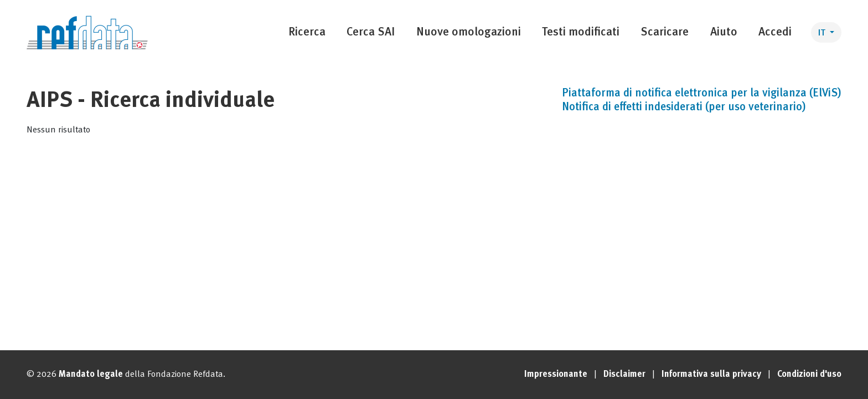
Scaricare (665, 32)
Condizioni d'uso (809, 375)
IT (823, 33)
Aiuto (724, 32)
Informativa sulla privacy (711, 375)
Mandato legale (91, 375)
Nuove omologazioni (469, 32)
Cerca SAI (371, 32)
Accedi (775, 32)
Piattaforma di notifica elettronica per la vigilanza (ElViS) (702, 94)
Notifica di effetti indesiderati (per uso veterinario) (684, 108)
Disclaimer (624, 375)
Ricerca (307, 32)
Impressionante (556, 375)
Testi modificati (581, 32)
